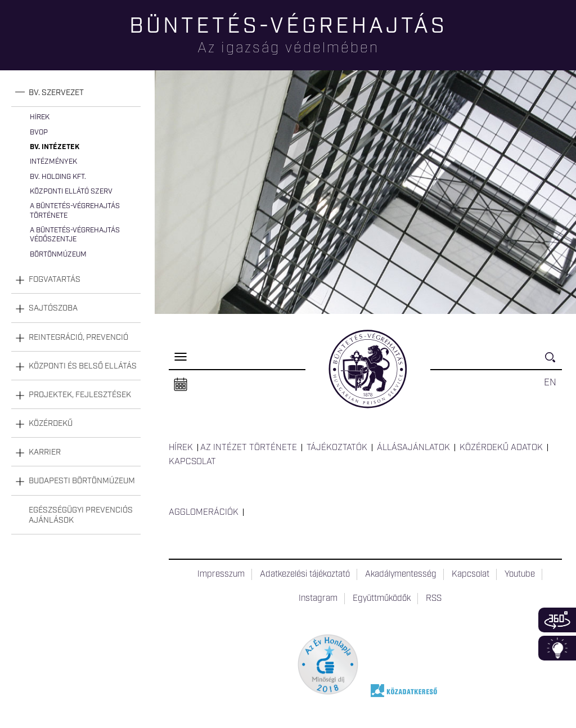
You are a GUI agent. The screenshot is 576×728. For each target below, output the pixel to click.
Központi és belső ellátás (83, 366)
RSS (434, 599)
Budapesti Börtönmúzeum (82, 481)
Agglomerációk (204, 513)
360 (557, 620)
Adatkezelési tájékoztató (305, 574)
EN (550, 383)
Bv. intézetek (55, 147)
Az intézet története (249, 448)
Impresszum (221, 574)
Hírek (40, 117)
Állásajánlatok (413, 448)
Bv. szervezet (56, 93)
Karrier (45, 452)
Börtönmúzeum (58, 255)
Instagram (318, 599)
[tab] (76, 93)
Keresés (553, 362)
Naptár (181, 385)
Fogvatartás (55, 280)
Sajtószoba (53, 308)
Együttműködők (382, 599)
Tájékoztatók (337, 448)
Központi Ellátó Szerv (71, 192)
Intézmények (53, 162)
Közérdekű (51, 424)
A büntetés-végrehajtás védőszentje (75, 235)
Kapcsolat (192, 462)
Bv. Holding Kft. (58, 177)
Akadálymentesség (401, 574)
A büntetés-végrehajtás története (75, 211)
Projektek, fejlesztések (80, 395)
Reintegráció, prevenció (78, 338)
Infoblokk (557, 648)
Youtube (520, 574)
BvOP (39, 132)
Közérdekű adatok (501, 448)
